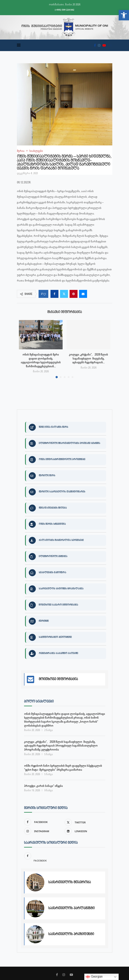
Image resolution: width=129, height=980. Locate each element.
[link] (124, 15)
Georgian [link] (94, 977)
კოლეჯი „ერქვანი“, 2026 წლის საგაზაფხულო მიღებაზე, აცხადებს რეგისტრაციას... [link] (88, 358)
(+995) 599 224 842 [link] (65, 10)
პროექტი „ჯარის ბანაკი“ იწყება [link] (43, 786)
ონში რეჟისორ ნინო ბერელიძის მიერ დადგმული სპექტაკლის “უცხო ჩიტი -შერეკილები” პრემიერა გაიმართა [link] (63, 768)
